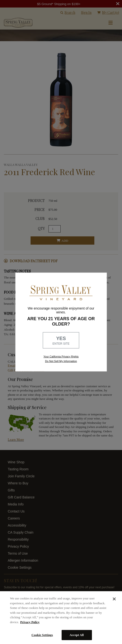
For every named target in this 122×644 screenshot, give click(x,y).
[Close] (114, 599)
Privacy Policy (30, 622)
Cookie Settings (42, 635)
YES (61, 341)
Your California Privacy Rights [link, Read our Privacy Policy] (61, 357)
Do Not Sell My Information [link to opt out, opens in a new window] (61, 361)
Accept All (77, 635)
